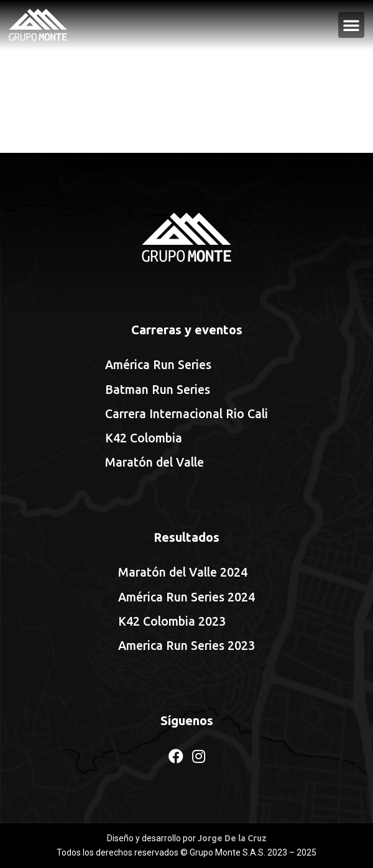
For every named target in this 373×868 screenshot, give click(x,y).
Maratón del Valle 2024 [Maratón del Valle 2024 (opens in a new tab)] (183, 572)
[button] (351, 25)
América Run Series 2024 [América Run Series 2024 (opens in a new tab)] (186, 597)
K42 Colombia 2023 (172, 621)
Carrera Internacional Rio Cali (186, 414)
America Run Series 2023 (186, 646)
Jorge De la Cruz (232, 838)
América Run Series (158, 365)
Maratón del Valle (154, 462)
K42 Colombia (144, 438)
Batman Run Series (158, 390)
